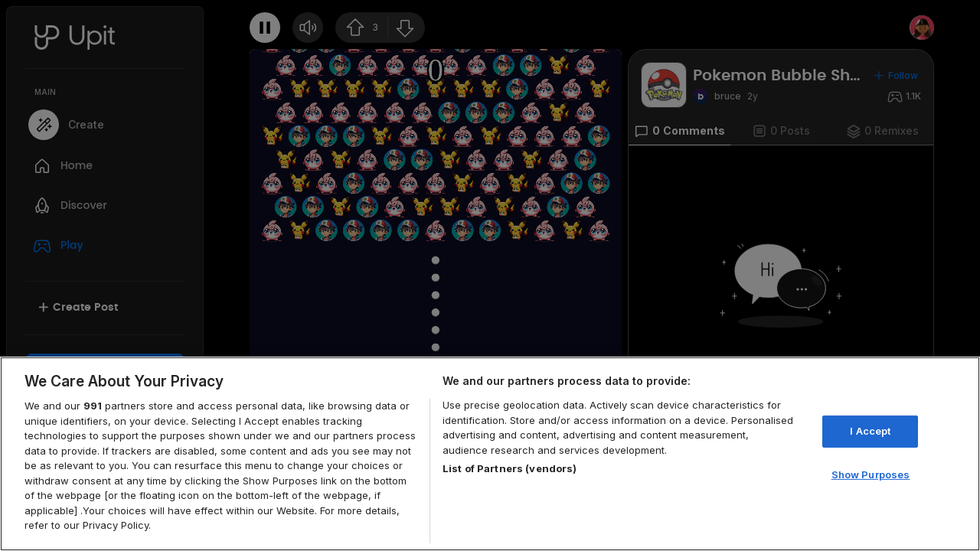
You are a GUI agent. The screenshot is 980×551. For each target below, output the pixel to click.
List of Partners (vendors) (510, 468)
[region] (490, 454)
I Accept (870, 431)
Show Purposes (871, 474)
